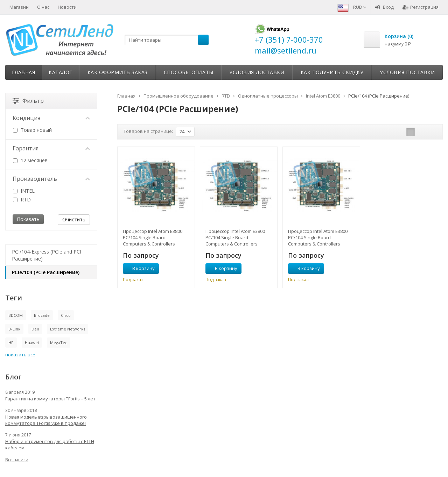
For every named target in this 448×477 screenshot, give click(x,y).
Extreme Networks (68, 329)
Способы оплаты (189, 72)
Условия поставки (407, 72)
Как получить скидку (332, 72)
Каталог (61, 72)
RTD (22, 200)
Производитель (51, 179)
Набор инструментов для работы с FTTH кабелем (50, 444)
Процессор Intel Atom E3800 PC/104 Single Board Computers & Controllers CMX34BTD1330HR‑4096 (153, 237)
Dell (35, 329)
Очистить (74, 219)
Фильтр (28, 101)
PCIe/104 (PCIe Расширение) (46, 272)
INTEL (24, 191)
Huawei (32, 343)
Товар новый (32, 130)
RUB (360, 7)
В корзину (140, 268)
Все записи (17, 460)
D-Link (14, 329)
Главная (24, 72)
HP (11, 343)
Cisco (66, 315)
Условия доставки (257, 72)
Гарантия (51, 148)
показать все (20, 355)
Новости (67, 7)
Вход (384, 7)
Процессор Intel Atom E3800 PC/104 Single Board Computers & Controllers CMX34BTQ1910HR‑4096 (235, 237)
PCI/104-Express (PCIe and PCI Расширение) (47, 255)
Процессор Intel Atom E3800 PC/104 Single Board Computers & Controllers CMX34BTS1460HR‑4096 (318, 237)
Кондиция (51, 118)
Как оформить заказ (118, 72)
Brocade (42, 315)
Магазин (19, 7)
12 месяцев (30, 160)
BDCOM (16, 315)
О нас (43, 7)
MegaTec (59, 343)
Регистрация (421, 7)
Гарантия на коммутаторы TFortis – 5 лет (50, 399)
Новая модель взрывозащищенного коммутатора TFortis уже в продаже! (46, 420)
